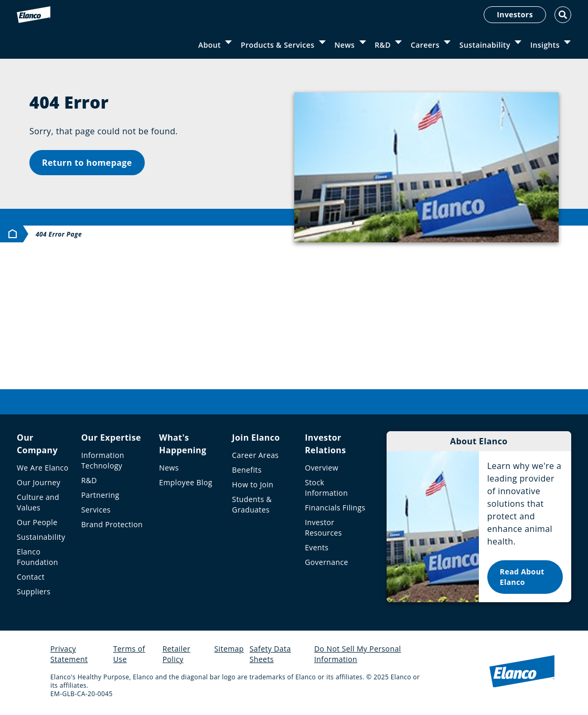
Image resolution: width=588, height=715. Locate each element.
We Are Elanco (43, 468)
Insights (545, 45)
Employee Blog (185, 482)
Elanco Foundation (38, 557)
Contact (31, 577)
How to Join (253, 484)
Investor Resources (323, 527)
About (210, 45)
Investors (515, 14)
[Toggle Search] (563, 15)
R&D (383, 45)
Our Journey (39, 482)
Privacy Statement (69, 654)
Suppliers (34, 591)
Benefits (247, 470)
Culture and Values (38, 502)
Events (317, 547)
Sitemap (229, 649)
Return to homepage (87, 163)
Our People (37, 522)
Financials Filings (335, 508)
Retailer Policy (177, 654)
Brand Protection (112, 524)
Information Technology (103, 460)
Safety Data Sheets (270, 654)
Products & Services (277, 45)
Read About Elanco (522, 577)
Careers (425, 45)
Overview (322, 468)
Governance (327, 562)
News (344, 45)
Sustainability (485, 45)
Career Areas (255, 455)
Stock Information (326, 488)
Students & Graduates (252, 504)
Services (96, 510)
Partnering (100, 495)
